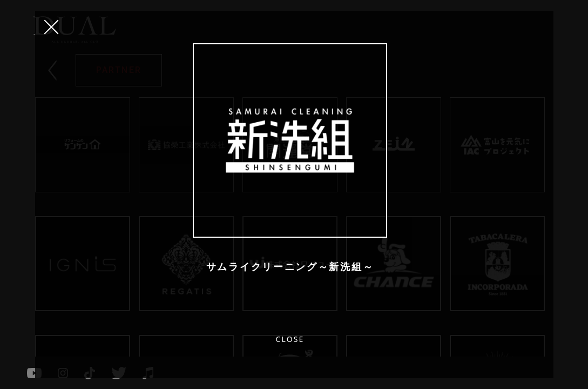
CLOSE (51, 27)
